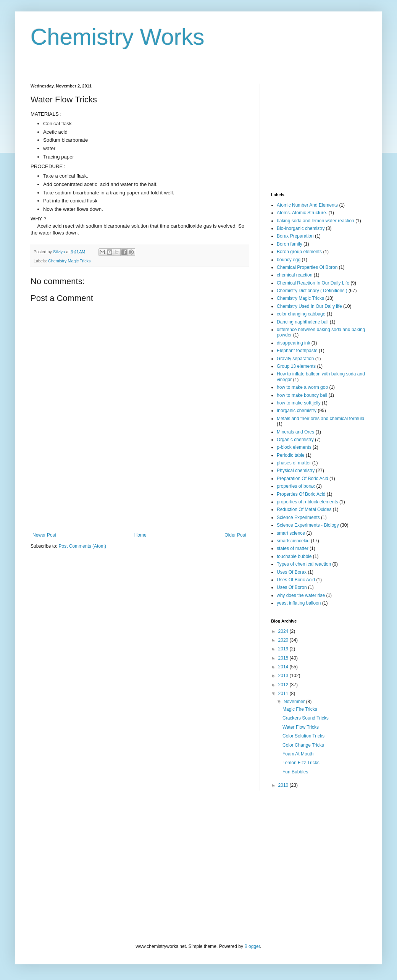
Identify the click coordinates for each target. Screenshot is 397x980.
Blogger (252, 946)
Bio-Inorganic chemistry (301, 228)
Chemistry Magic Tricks (69, 261)
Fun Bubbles (295, 772)
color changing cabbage (301, 314)
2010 (284, 785)
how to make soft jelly (299, 403)
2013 (284, 676)
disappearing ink (293, 343)
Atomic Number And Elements (307, 205)
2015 (284, 658)
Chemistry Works (118, 37)
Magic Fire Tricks (300, 709)
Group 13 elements (296, 366)
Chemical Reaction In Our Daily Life (313, 283)
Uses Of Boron (292, 587)
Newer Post (44, 535)
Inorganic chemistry (297, 411)
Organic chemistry (295, 440)
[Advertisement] (139, 499)
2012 (284, 685)
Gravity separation (295, 359)
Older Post (235, 535)
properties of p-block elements (307, 502)
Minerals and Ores (295, 432)
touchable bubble (294, 556)
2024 (284, 631)
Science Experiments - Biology (308, 525)
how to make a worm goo (302, 387)
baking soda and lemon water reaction (316, 221)
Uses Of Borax (292, 572)
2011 (284, 694)
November (295, 702)
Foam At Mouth (298, 754)
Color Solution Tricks (303, 736)
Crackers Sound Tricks (306, 718)
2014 (284, 667)
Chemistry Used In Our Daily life (309, 306)
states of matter (293, 548)
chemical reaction (295, 275)
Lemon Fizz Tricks (301, 763)
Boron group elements (299, 252)
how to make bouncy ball (302, 395)
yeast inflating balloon (299, 603)
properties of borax (296, 486)
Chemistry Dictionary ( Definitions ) (312, 291)
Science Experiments (298, 517)
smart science (291, 533)
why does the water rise (301, 595)
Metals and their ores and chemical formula (320, 419)
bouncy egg (289, 260)
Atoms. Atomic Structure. (302, 213)
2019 (284, 649)
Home (140, 535)
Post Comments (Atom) (82, 546)
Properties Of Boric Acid (301, 494)
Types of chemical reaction (304, 564)
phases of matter (294, 463)
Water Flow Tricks (301, 727)
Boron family (290, 244)
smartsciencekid (293, 541)
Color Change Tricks (303, 745)
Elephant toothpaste (297, 351)
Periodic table (291, 455)
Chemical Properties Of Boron (307, 267)
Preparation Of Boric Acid (303, 479)
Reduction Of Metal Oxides (304, 509)
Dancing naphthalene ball (303, 322)
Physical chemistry (296, 471)
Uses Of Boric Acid (296, 580)
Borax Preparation (295, 236)
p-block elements (294, 447)
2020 (284, 640)
